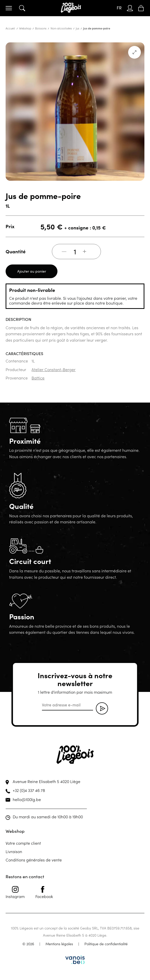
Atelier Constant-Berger (54, 369)
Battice (38, 378)
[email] (67, 705)
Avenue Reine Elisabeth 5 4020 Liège (47, 781)
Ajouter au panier (32, 271)
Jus (78, 28)
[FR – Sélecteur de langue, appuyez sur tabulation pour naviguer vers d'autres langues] (119, 8)
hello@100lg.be (27, 799)
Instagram (15, 892)
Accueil (10, 28)
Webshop (25, 28)
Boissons (41, 28)
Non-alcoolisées (61, 28)
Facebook (44, 892)
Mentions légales (59, 944)
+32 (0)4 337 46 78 (29, 790)
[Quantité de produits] (75, 252)
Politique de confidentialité (106, 944)
